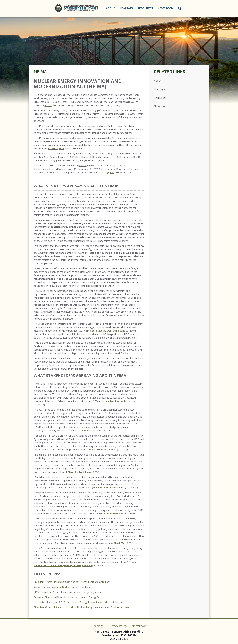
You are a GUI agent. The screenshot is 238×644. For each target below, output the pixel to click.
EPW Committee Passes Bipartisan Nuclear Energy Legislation (68, 592)
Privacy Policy (118, 626)
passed (82, 165)
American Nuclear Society (103, 449)
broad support (56, 148)
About (111, 8)
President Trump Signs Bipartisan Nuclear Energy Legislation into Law (72, 582)
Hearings (126, 8)
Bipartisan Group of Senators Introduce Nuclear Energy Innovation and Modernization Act (82, 607)
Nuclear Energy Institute (120, 401)
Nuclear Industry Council (111, 513)
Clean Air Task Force (80, 472)
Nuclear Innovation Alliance (109, 487)
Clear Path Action (90, 430)
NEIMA (40, 72)
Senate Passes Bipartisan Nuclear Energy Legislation (62, 587)
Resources (145, 8)
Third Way (120, 543)
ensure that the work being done (107, 331)
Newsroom (165, 8)
